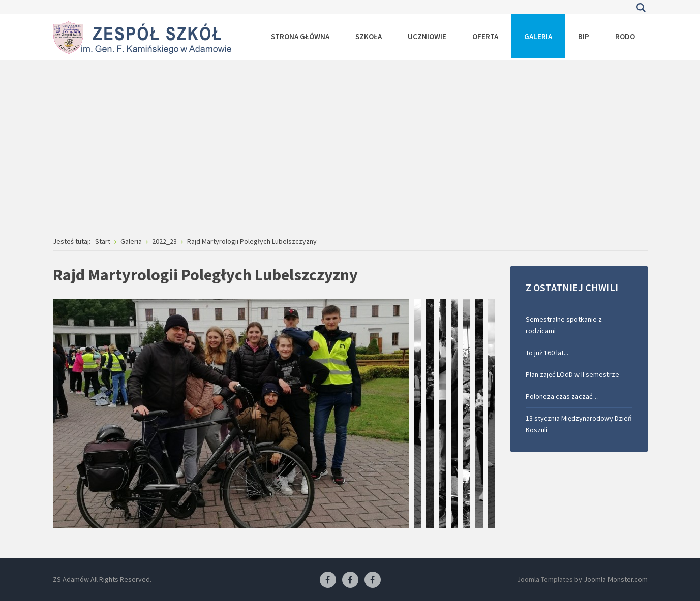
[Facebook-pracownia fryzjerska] (350, 580)
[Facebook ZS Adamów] (328, 580)
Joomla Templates (545, 579)
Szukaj (641, 8)
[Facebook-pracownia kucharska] (373, 580)
